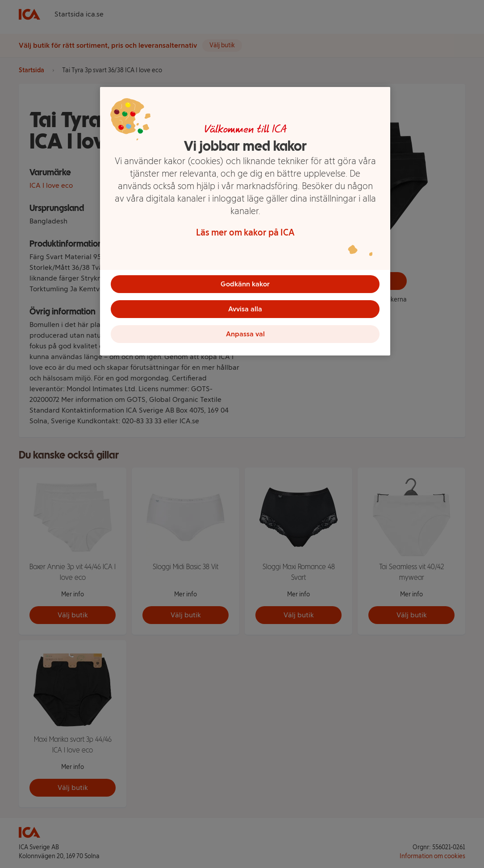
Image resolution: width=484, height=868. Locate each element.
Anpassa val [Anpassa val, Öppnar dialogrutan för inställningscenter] (245, 334)
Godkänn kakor (245, 284)
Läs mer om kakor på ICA (245, 232)
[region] (245, 221)
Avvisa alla (245, 309)
